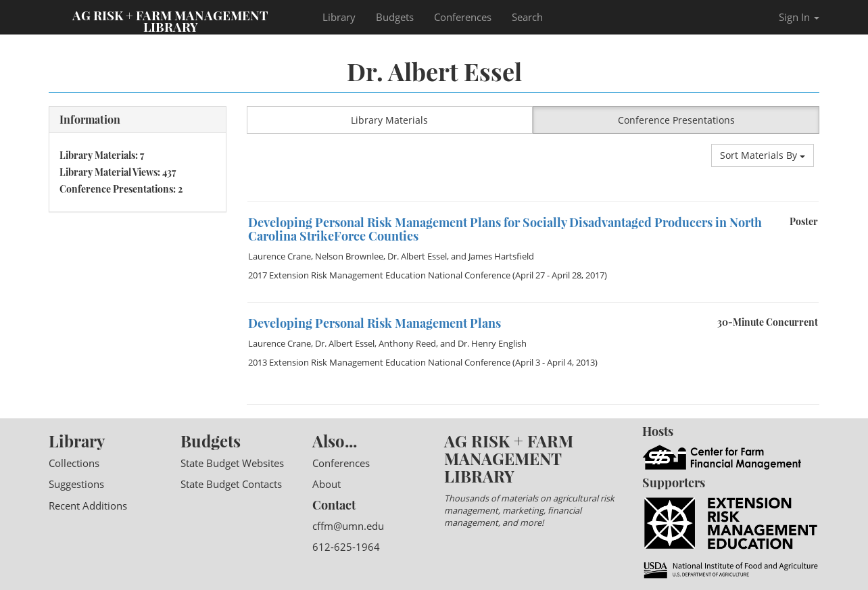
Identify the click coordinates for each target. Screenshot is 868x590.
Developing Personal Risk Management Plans (375, 323)
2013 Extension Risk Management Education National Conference (379, 362)
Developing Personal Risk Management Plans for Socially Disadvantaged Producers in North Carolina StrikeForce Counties (505, 229)
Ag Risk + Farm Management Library (170, 20)
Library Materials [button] (389, 120)
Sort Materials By (763, 155)
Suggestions (76, 484)
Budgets (395, 17)
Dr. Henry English (492, 343)
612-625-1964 (346, 547)
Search (527, 17)
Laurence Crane (280, 256)
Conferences (463, 17)
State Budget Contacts (231, 484)
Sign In (799, 17)
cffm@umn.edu (348, 526)
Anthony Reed (407, 343)
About (327, 484)
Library (339, 17)
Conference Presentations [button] (676, 120)
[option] (533, 202)
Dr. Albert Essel (417, 256)
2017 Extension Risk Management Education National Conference (379, 275)
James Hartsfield (501, 256)
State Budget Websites (232, 463)
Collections (74, 463)
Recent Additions (88, 506)
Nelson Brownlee (349, 256)
